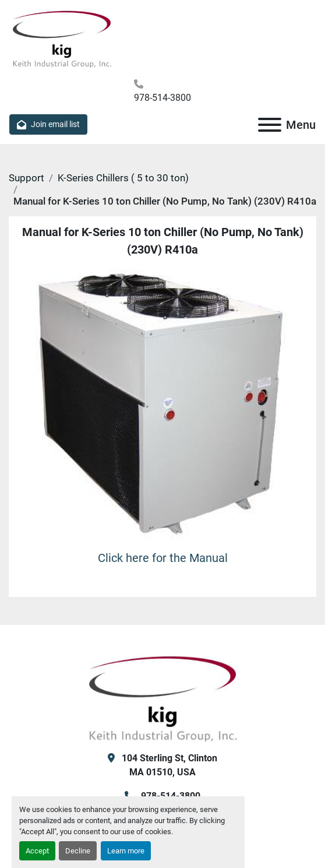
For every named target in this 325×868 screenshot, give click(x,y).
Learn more (126, 851)
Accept (37, 851)
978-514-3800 (162, 98)
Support (27, 178)
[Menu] (270, 125)
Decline (78, 851)
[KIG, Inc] (162, 697)
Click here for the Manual (163, 558)
